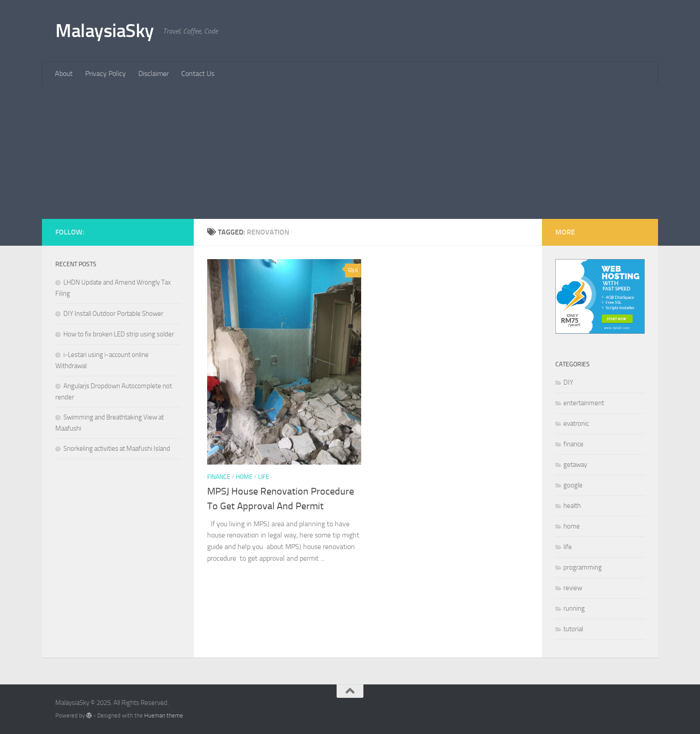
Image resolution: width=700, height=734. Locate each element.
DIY (568, 382)
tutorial (573, 629)
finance (219, 477)
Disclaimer (154, 73)
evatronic (576, 424)
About (64, 73)
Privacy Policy (106, 73)
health (572, 506)
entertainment (584, 403)
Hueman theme (164, 715)
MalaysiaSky (105, 31)
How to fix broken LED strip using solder (119, 334)
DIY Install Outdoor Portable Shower (113, 314)
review (573, 588)
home (244, 477)
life (264, 477)
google (573, 485)
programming (583, 567)
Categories (573, 364)
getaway (575, 465)
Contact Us (198, 73)
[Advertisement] (350, 152)
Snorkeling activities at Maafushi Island (117, 449)
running (574, 608)
